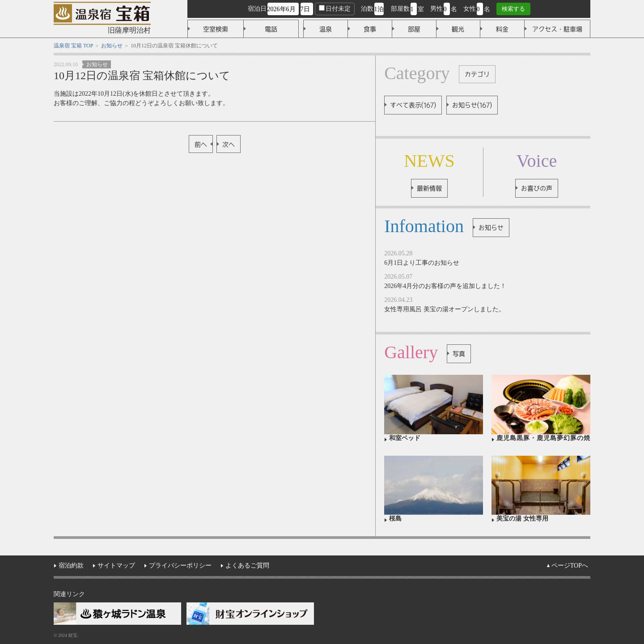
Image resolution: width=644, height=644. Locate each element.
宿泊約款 (71, 566)
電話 (271, 29)
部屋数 (400, 9)
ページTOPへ (570, 566)
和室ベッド (405, 438)
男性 (436, 9)
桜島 (395, 519)
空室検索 (216, 29)
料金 (502, 29)
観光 (458, 29)
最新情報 (429, 188)
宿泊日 (257, 9)
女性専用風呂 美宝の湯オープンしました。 (445, 309)
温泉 (326, 29)
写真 (459, 354)
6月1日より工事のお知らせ (422, 263)
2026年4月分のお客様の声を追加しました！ (445, 286)
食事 (370, 29)
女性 (470, 9)
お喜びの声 (537, 188)
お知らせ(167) (472, 105)
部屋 (414, 29)
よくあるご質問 (247, 566)
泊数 (367, 9)
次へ (229, 144)
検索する (513, 9)
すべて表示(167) (413, 105)
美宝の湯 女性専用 (522, 519)
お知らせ (97, 64)
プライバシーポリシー (180, 566)
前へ (201, 144)
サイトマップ (116, 566)
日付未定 (335, 8)
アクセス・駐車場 (557, 29)
